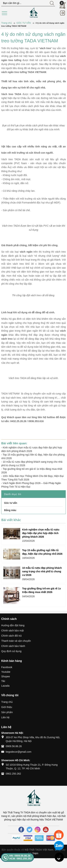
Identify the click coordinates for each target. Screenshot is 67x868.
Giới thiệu (7, 707)
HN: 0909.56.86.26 (20, 856)
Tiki (3, 681)
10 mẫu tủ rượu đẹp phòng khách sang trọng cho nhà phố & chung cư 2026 (42, 571)
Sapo (35, 853)
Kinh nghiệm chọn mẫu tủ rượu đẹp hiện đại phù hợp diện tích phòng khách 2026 (41, 533)
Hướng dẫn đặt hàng (13, 625)
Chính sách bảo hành (13, 646)
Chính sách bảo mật (13, 631)
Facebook (7, 667)
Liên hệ (5, 717)
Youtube (6, 672)
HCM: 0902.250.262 (21, 859)
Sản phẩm (7, 712)
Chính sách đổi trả (11, 636)
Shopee (6, 676)
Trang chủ (7, 702)
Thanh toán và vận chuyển (16, 641)
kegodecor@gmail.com (18, 752)
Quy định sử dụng (11, 651)
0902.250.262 (13, 774)
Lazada (5, 686)
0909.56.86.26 (14, 746)
